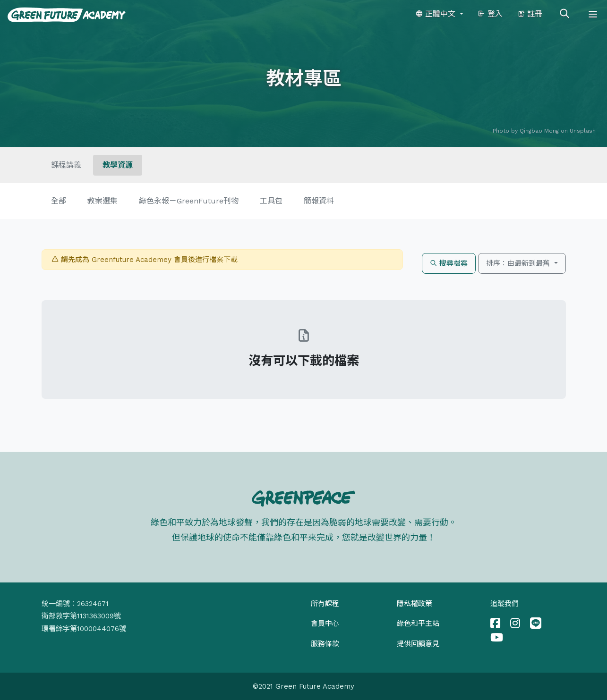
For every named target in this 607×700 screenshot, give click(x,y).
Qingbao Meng (539, 131)
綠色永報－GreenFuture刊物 (189, 201)
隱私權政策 (415, 604)
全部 (59, 201)
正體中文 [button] (436, 14)
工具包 (271, 201)
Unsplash (583, 131)
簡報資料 (319, 201)
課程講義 (66, 165)
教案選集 (103, 201)
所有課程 (325, 604)
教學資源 (118, 165)
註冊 (530, 14)
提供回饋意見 (418, 644)
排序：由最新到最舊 (519, 263)
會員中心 (325, 624)
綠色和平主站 (418, 624)
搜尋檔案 (449, 263)
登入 (490, 14)
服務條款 (325, 644)
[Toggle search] (564, 14)
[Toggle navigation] (593, 14)
